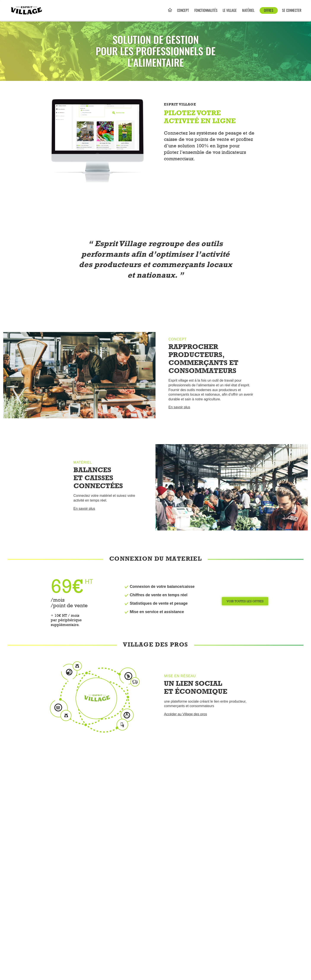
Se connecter (292, 11)
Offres (269, 10)
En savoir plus (179, 407)
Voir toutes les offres (245, 601)
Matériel (248, 11)
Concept (183, 11)
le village (230, 11)
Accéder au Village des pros (185, 714)
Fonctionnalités (206, 11)
